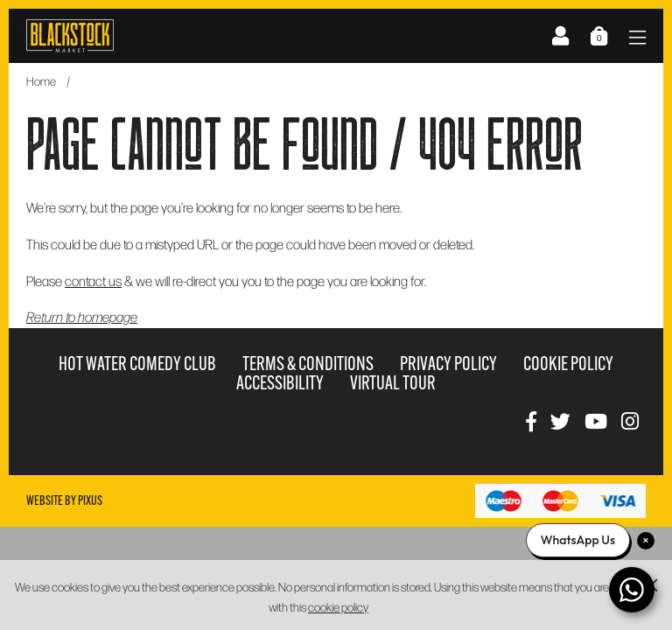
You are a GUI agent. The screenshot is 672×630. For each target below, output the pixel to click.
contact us (93, 280)
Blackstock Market (70, 36)
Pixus (90, 500)
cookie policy (338, 607)
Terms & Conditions (308, 364)
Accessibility (280, 383)
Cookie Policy (568, 364)
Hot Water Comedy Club (137, 364)
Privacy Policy (448, 364)
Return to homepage (82, 316)
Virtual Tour (393, 383)
